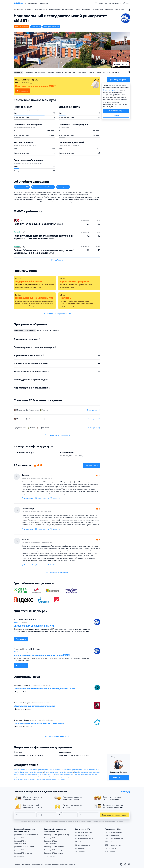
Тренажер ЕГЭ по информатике (25, 850)
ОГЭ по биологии (111, 842)
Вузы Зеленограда (20, 770)
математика (21, 410)
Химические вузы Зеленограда (32, 772)
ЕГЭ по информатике (82, 845)
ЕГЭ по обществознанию (84, 839)
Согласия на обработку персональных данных (79, 821)
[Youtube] (129, 864)
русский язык (34, 410)
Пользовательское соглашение (64, 864)
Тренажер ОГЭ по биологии (54, 847)
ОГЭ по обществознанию (114, 839)
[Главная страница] (19, 3)
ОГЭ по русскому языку (114, 832)
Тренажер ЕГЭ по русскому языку (26, 835)
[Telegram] (125, 864)
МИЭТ (16, 623)
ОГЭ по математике (112, 836)
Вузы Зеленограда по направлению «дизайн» (45, 770)
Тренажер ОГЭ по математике (55, 838)
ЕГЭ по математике (81, 836)
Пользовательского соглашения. (114, 821)
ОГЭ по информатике (113, 845)
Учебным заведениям (22, 864)
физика (45, 410)
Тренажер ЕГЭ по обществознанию (20, 842)
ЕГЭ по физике (80, 848)
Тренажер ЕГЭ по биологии (24, 847)
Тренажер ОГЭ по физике (53, 853)
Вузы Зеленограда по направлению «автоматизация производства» (74, 777)
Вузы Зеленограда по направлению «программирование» (59, 775)
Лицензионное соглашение (41, 864)
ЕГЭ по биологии (81, 842)
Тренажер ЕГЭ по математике (24, 838)
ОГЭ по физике (111, 848)
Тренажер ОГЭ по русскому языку (57, 835)
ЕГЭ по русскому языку (83, 832)
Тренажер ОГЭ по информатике (56, 850)
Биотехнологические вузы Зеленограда (59, 772)
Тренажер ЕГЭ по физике (23, 853)
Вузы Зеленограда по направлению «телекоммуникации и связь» (38, 779)
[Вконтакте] (121, 864)
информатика (47, 419)
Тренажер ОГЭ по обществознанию (51, 842)
